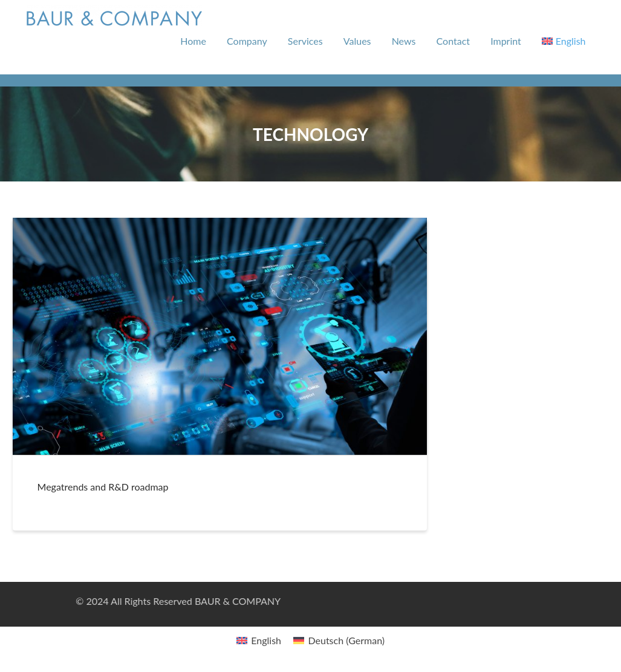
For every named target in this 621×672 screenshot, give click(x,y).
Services (305, 41)
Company (247, 41)
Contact (453, 41)
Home (193, 41)
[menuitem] (564, 41)
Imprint (506, 41)
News (404, 41)
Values (357, 41)
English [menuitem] (266, 640)
